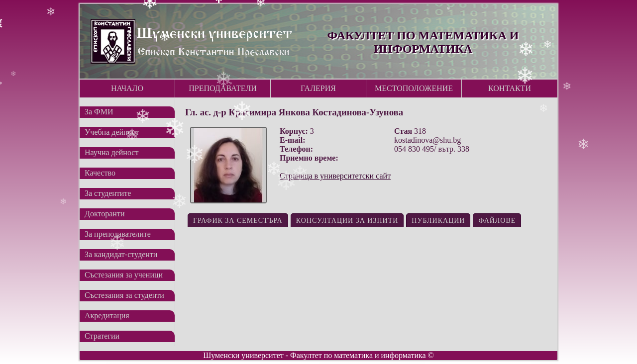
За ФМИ (99, 112)
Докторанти (105, 214)
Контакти (510, 88)
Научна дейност (111, 152)
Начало (127, 88)
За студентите (108, 193)
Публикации (438, 221)
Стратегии (102, 336)
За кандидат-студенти (121, 254)
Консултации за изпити (347, 221)
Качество (100, 173)
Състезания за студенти (124, 295)
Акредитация (107, 316)
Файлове (497, 221)
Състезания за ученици (124, 275)
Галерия (318, 88)
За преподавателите (118, 234)
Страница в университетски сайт (335, 176)
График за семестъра (238, 221)
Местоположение (414, 88)
